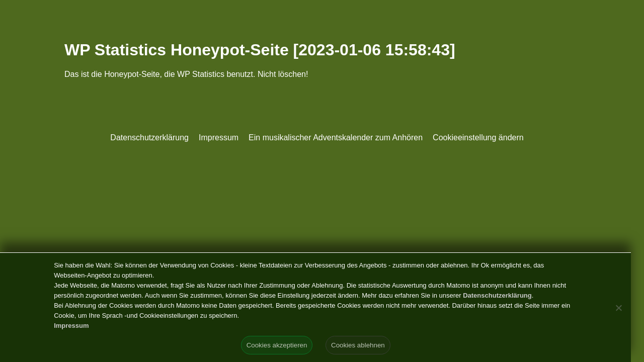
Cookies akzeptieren (277, 345)
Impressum (219, 138)
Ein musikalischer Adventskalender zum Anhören (336, 138)
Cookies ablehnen (358, 345)
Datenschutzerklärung (149, 138)
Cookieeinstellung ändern (478, 138)
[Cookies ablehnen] (618, 308)
